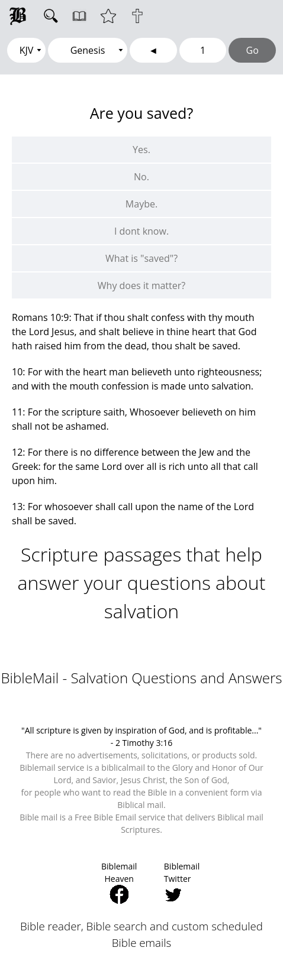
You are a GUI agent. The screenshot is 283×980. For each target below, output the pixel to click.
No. (141, 177)
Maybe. (141, 204)
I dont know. (141, 231)
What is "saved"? (141, 258)
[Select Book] (88, 50)
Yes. (141, 150)
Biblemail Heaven (119, 882)
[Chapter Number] (203, 50)
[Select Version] (26, 50)
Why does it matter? (141, 285)
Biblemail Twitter (182, 882)
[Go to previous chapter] (153, 50)
